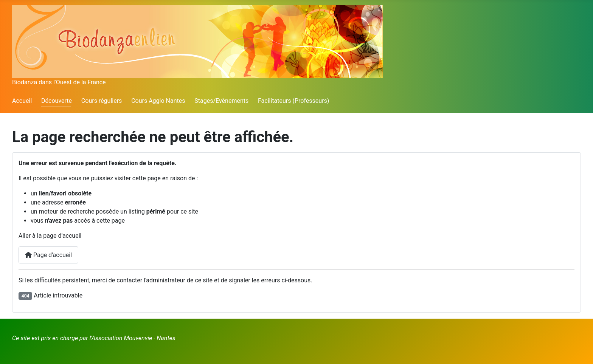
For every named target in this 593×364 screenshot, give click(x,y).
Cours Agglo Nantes (158, 101)
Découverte (57, 101)
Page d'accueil (48, 255)
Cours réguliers (102, 101)
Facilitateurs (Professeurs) (293, 101)
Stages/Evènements (221, 101)
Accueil (22, 101)
